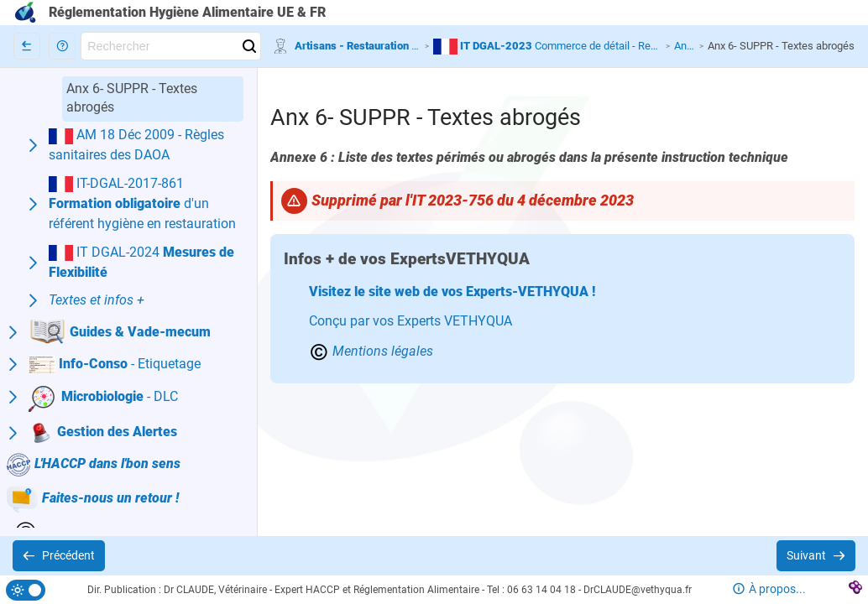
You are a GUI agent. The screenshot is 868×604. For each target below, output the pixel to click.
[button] (62, 46)
